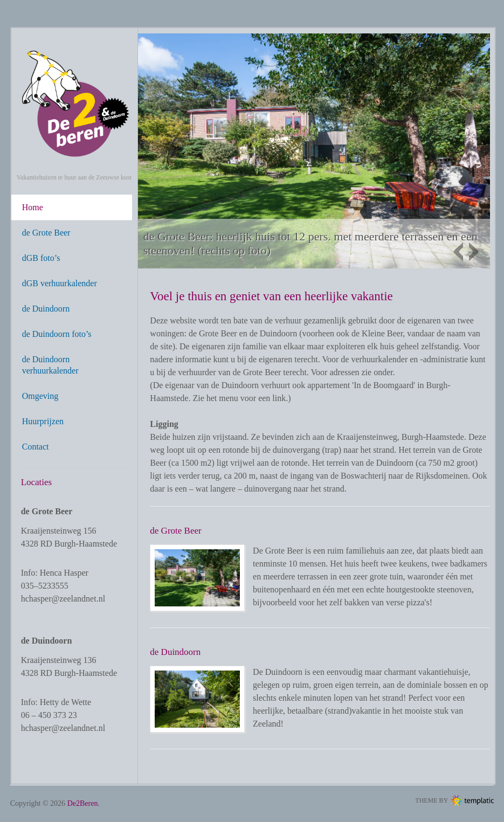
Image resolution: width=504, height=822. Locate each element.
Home (33, 207)
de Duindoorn (46, 309)
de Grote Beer (46, 233)
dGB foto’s (41, 258)
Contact (36, 447)
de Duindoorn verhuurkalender (50, 365)
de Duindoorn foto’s (57, 334)
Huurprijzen (43, 421)
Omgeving (40, 396)
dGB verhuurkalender (60, 283)
